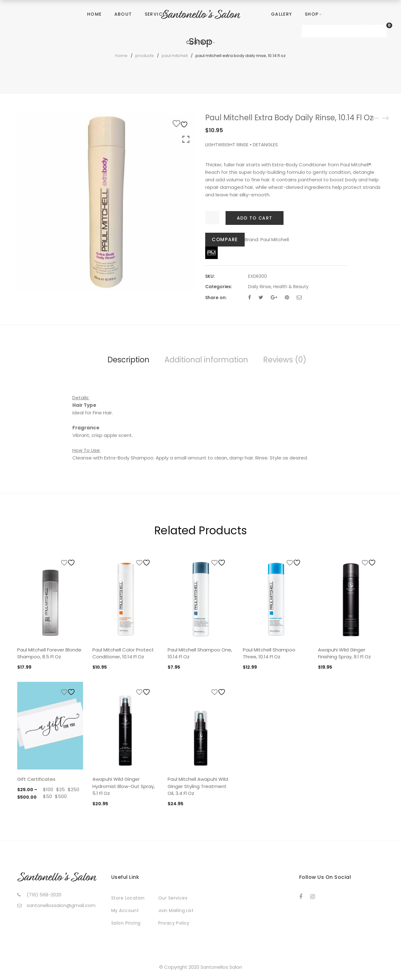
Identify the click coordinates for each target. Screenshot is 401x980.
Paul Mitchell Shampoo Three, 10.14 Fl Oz (269, 653)
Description (128, 360)
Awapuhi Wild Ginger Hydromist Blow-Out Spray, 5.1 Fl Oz (124, 786)
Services (156, 14)
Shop (312, 14)
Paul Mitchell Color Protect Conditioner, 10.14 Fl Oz (123, 653)
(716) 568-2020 (44, 895)
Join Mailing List (176, 910)
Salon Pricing (126, 923)
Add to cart (255, 218)
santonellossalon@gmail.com (61, 905)
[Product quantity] (212, 218)
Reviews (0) (285, 360)
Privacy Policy (174, 923)
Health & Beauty (291, 287)
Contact (199, 42)
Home (94, 14)
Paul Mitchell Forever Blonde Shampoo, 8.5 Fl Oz (49, 653)
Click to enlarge (186, 140)
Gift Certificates (36, 779)
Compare (225, 239)
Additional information (206, 360)
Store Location (128, 898)
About (123, 14)
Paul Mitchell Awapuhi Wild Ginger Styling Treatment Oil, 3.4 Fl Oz (198, 786)
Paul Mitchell (275, 239)
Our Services (173, 898)
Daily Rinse (260, 287)
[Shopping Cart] (383, 28)
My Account (125, 910)
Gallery (282, 14)
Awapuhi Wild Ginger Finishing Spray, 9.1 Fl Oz (344, 653)
